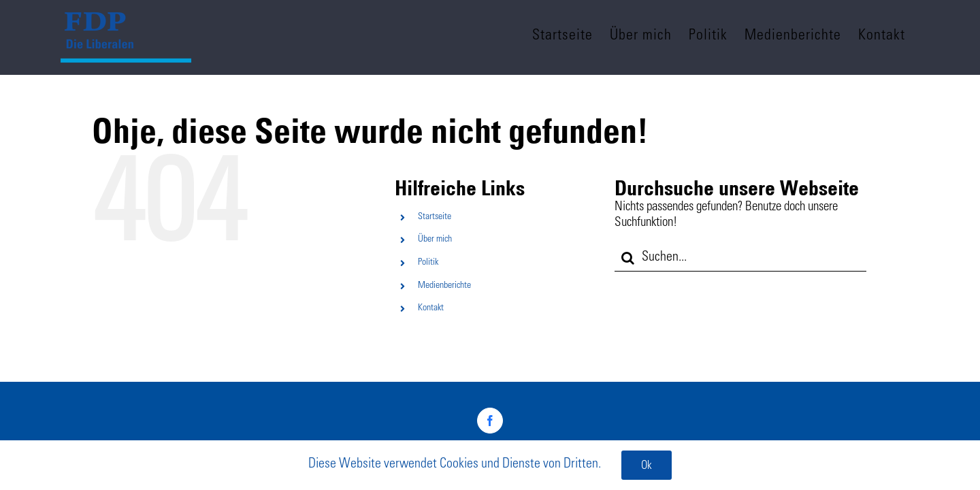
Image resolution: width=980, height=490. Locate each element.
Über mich (435, 240)
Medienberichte (444, 286)
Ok (647, 467)
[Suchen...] (740, 258)
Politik (428, 263)
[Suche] (628, 258)
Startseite (435, 217)
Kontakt (431, 308)
